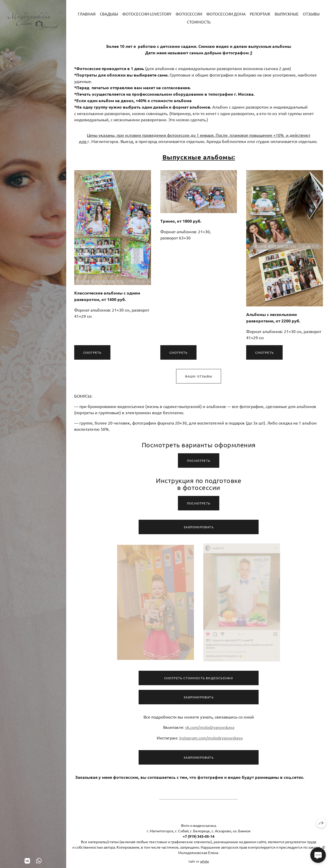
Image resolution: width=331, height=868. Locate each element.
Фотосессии (189, 14)
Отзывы (311, 14)
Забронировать (199, 529)
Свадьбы (109, 14)
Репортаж (260, 14)
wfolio (205, 861)
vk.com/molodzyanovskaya (210, 729)
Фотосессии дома (226, 14)
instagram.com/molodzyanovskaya (211, 740)
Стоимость (199, 22)
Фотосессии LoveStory (147, 14)
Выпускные (287, 14)
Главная (87, 14)
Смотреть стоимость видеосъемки (199, 680)
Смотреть (92, 352)
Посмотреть (199, 463)
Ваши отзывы (199, 379)
